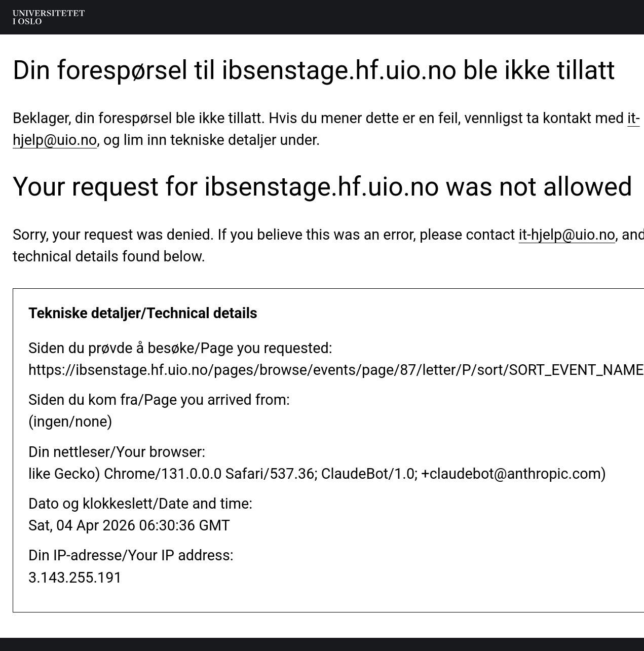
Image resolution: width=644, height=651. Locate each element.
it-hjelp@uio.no (567, 235)
